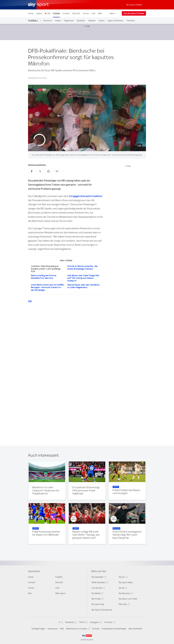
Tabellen (92, 21)
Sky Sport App (98, 604)
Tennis (86, 13)
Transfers (131, 21)
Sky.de (123, 588)
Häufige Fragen (38, 629)
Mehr (113, 13)
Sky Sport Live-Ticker (128, 599)
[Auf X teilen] (40, 171)
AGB (62, 629)
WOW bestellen (100, 583)
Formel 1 (66, 13)
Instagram (95, 623)
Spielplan (81, 21)
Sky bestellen (98, 577)
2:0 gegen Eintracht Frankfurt (85, 196)
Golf (93, 13)
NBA (100, 13)
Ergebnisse (69, 21)
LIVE (48, 13)
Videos (39, 13)
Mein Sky (124, 605)
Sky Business (125, 594)
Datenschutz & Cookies (78, 629)
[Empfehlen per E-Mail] (57, 171)
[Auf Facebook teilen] (32, 171)
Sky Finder (97, 599)
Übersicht (47, 21)
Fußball (56, 13)
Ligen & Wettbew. (115, 21)
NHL (30, 593)
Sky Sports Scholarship (102, 610)
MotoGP (76, 13)
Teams (102, 21)
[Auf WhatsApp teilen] (49, 171)
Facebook (71, 623)
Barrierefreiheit (136, 629)
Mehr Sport (60, 593)
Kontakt (96, 629)
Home (31, 13)
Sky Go (123, 577)
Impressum (53, 629)
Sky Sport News (126, 582)
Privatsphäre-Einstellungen (114, 629)
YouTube (109, 623)
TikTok (83, 623)
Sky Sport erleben (134, 5)
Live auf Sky (98, 588)
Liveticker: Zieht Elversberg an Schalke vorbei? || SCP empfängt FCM (46, 269)
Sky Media (97, 594)
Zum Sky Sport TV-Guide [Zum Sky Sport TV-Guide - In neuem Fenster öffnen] (134, 13)
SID (30, 301)
